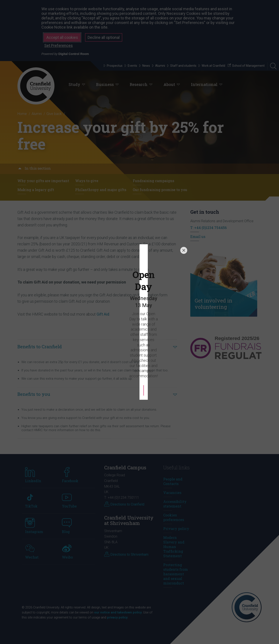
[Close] (184, 269)
